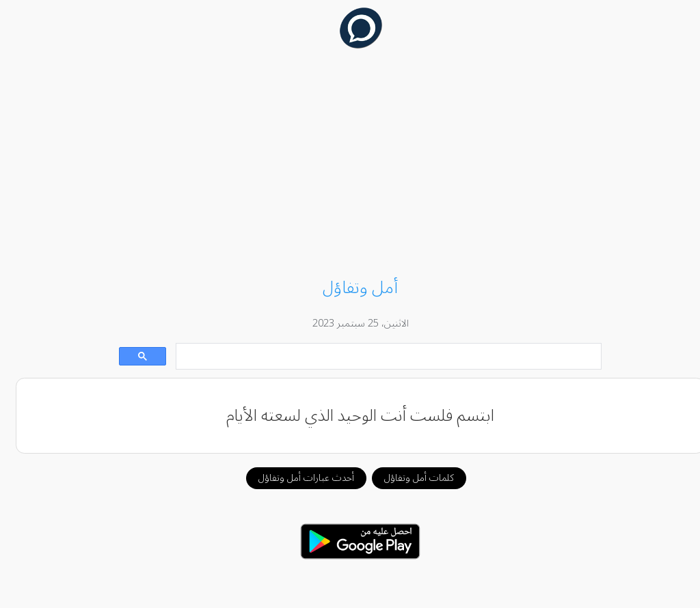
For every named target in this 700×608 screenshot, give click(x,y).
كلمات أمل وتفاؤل (409, 478)
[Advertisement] (350, 165)
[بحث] (379, 357)
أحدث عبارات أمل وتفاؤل (296, 478)
